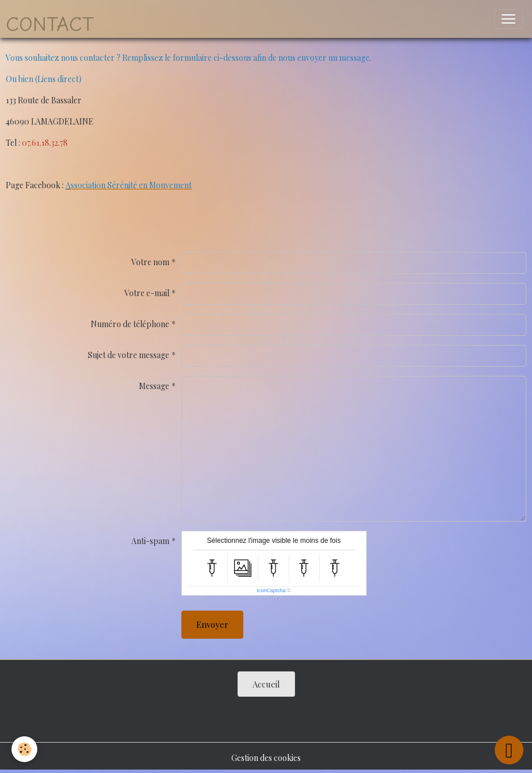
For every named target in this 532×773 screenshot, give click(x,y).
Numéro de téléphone (130, 324)
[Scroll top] (509, 750)
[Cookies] (24, 749)
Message (154, 386)
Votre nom (150, 262)
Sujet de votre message (129, 355)
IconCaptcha (271, 591)
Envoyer (212, 624)
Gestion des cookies (266, 758)
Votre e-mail (147, 293)
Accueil (266, 684)
